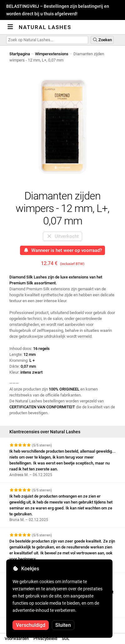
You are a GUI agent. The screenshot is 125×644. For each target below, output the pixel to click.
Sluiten (63, 625)
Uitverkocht (62, 236)
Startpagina (20, 54)
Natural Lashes (45, 27)
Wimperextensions (52, 54)
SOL (66, 639)
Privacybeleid (45, 639)
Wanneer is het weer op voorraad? (63, 250)
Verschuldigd (31, 625)
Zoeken (102, 40)
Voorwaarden (17, 639)
